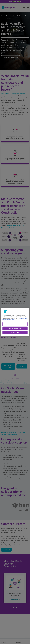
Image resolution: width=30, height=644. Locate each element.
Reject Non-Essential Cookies (15, 328)
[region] (15, 322)
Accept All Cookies (15, 332)
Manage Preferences (15, 324)
